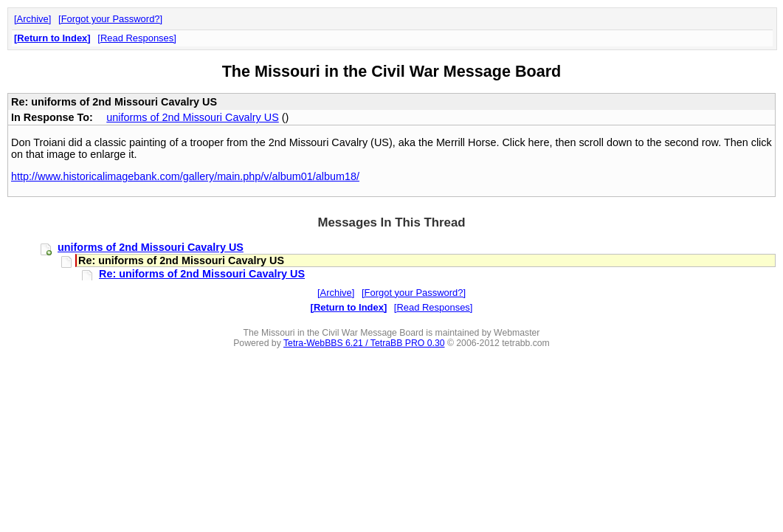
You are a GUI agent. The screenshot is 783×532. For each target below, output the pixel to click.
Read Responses (137, 38)
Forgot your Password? (111, 19)
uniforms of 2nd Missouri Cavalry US (193, 117)
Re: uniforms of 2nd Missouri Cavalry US (202, 274)
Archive (33, 19)
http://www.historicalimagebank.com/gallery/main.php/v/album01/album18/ (185, 176)
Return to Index (52, 38)
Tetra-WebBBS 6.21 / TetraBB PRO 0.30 (364, 343)
